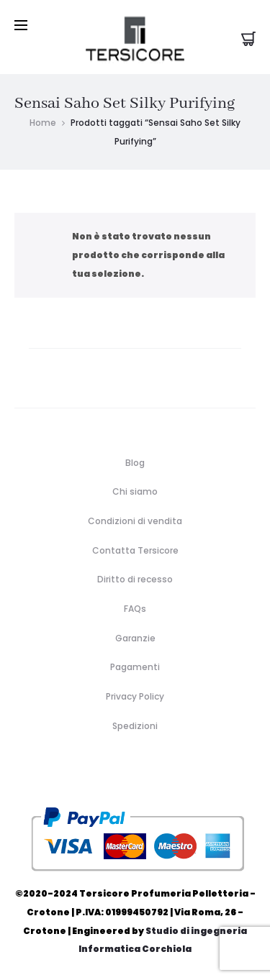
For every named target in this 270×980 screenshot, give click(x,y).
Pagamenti (135, 667)
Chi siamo (135, 491)
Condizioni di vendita (135, 521)
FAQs (135, 609)
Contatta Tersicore (135, 550)
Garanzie (135, 638)
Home (43, 123)
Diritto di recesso (135, 579)
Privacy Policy (135, 696)
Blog (135, 463)
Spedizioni (135, 726)
